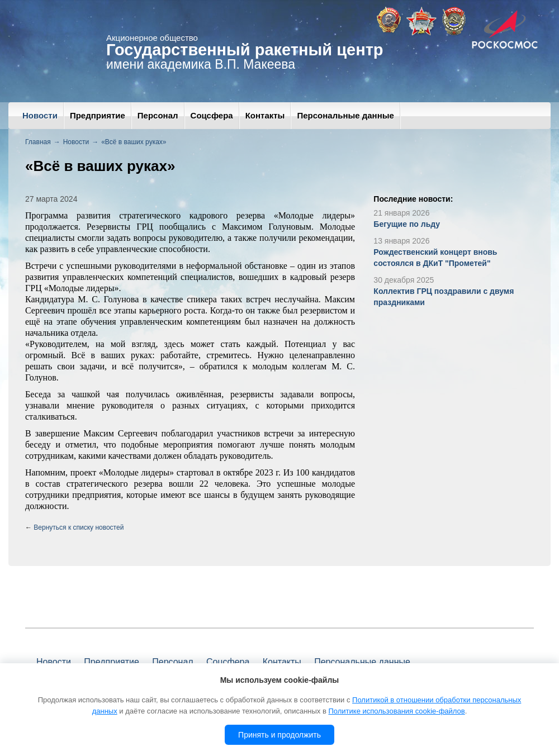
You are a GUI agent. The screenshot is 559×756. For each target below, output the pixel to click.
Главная (38, 142)
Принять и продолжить (279, 735)
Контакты (265, 115)
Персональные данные (345, 115)
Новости (40, 115)
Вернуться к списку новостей (79, 527)
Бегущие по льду (407, 224)
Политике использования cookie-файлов (396, 711)
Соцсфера (212, 115)
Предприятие (98, 115)
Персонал (158, 115)
